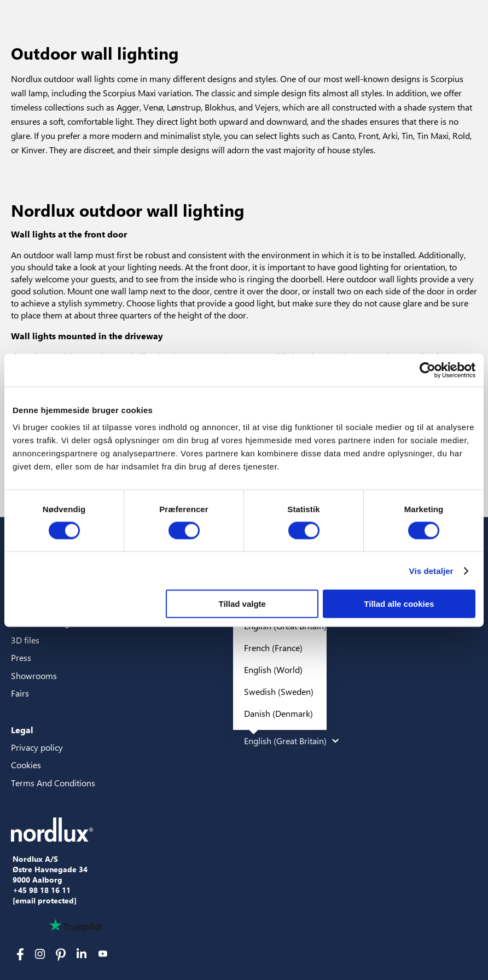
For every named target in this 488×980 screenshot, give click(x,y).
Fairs (20, 693)
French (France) (273, 648)
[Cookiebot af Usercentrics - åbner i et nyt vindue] (428, 370)
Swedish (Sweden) (279, 691)
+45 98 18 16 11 (42, 890)
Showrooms (34, 675)
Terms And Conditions (53, 783)
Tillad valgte (242, 604)
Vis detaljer (431, 570)
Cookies (26, 765)
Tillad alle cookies (399, 604)
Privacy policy (37, 747)
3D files (25, 640)
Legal (22, 730)
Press (21, 657)
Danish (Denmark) (278, 713)
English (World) (273, 669)
